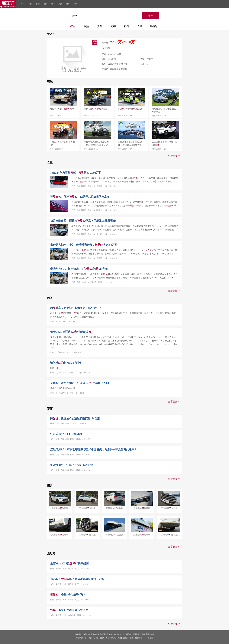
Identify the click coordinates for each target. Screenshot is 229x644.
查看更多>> (174, 156)
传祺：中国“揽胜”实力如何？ (62, 143)
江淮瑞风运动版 (60, 508)
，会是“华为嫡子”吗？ (68, 595)
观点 (60, 4)
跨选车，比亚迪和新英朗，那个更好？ (76, 308)
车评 (23, 4)
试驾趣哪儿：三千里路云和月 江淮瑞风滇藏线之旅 (130, 143)
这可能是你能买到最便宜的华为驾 (165, 110)
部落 (127, 26)
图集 (140, 26)
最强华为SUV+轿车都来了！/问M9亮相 (79, 269)
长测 (38, 4)
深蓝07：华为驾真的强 (130, 109)
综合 (73, 26)
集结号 (154, 26)
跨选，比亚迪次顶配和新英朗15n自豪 (75, 418)
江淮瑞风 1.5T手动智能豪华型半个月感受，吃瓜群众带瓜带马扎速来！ (94, 450)
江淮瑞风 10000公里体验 (66, 434)
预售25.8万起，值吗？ (63, 109)
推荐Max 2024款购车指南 (69, 564)
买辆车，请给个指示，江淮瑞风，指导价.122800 (80, 383)
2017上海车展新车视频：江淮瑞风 (165, 143)
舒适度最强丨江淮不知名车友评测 (72, 465)
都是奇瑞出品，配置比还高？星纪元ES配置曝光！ (84, 221)
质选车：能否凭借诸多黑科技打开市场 (77, 579)
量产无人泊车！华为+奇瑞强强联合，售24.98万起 (84, 245)
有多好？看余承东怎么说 (69, 610)
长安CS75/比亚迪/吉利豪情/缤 (71, 332)
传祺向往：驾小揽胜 (95, 109)
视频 (30, 4)
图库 (68, 4)
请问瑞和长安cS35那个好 (66, 363)
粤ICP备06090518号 (125, 638)
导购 (45, 4)
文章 (100, 26)
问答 (113, 26)
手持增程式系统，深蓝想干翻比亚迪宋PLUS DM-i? (96, 143)
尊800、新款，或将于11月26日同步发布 (80, 197)
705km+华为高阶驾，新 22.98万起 (76, 173)
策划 (53, 4)
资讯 (75, 4)
